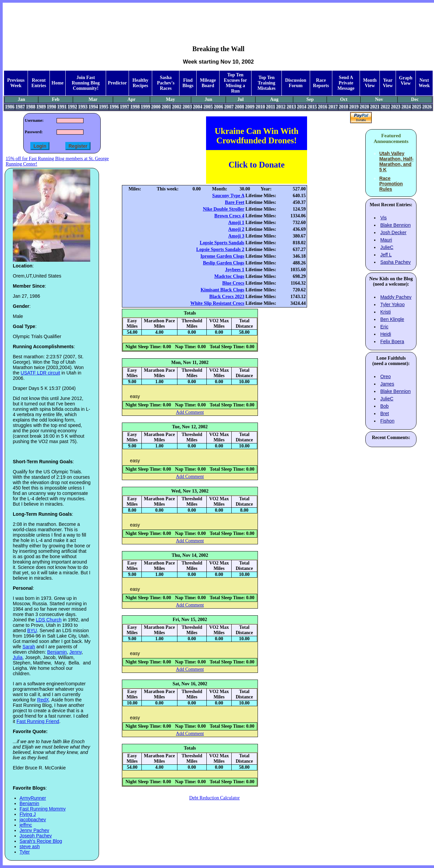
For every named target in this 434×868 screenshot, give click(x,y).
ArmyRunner (33, 798)
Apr (131, 99)
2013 (291, 107)
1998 (135, 107)
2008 (239, 107)
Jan (22, 99)
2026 (427, 107)
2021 (375, 107)
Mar (93, 99)
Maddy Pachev (396, 297)
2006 (219, 107)
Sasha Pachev (395, 262)
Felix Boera (392, 341)
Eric (384, 327)
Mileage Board (208, 83)
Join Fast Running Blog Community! (86, 83)
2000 (156, 107)
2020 (364, 107)
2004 (198, 107)
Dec (415, 99)
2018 (343, 107)
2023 (396, 107)
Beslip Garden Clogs (224, 263)
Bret (385, 413)
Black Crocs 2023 (227, 297)
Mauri (386, 240)
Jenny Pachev (34, 830)
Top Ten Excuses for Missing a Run (236, 83)
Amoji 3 (236, 236)
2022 (385, 107)
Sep (310, 99)
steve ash (30, 846)
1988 (31, 107)
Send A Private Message (346, 83)
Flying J (28, 814)
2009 (250, 107)
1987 (20, 107)
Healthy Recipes (140, 83)
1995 (104, 107)
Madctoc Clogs (229, 276)
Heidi (386, 334)
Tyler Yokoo (392, 304)
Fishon (387, 421)
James (387, 384)
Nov (379, 99)
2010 (260, 107)
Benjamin (57, 652)
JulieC (387, 247)
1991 (62, 107)
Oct (344, 99)
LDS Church (49, 620)
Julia (18, 657)
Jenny (75, 652)
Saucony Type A (228, 196)
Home (58, 83)
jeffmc (26, 825)
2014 (302, 107)
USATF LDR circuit (40, 373)
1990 (52, 107)
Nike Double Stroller (223, 209)
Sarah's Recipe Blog (41, 841)
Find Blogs (188, 83)
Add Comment (190, 412)
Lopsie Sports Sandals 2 (220, 249)
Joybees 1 (235, 270)
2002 (177, 107)
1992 (72, 107)
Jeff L (386, 255)
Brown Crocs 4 (229, 216)
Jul (241, 99)
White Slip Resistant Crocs (217, 303)
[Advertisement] (219, 19)
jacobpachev (33, 820)
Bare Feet (235, 202)
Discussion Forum (296, 83)
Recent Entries (39, 83)
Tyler (25, 852)
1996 (114, 107)
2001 (166, 107)
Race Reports (321, 83)
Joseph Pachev (36, 836)
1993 (83, 107)
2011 (271, 107)
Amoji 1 (236, 223)
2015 (312, 107)
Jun (209, 99)
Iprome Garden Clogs (222, 256)
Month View (370, 83)
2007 (229, 107)
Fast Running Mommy (43, 809)
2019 (354, 107)
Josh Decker (393, 232)
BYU (32, 630)
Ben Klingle (392, 319)
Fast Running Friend (38, 721)
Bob (384, 406)
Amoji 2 (236, 229)
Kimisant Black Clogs (223, 290)
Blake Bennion (395, 225)
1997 (125, 107)
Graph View (406, 81)
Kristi (385, 312)
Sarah (29, 647)
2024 (406, 107)
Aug (274, 99)
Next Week (424, 83)
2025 (416, 107)
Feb (56, 99)
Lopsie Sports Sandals (222, 243)
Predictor (117, 83)
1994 (93, 107)
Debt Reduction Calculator (214, 798)
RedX (43, 700)
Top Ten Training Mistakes (267, 83)
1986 (10, 107)
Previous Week (16, 83)
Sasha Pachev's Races (166, 83)
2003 (187, 107)
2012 (281, 107)
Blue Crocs (233, 283)
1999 (145, 107)
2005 (208, 107)
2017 (333, 107)
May (171, 99)
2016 (323, 107)
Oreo (385, 376)
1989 (41, 107)
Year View (388, 83)
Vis (383, 218)
